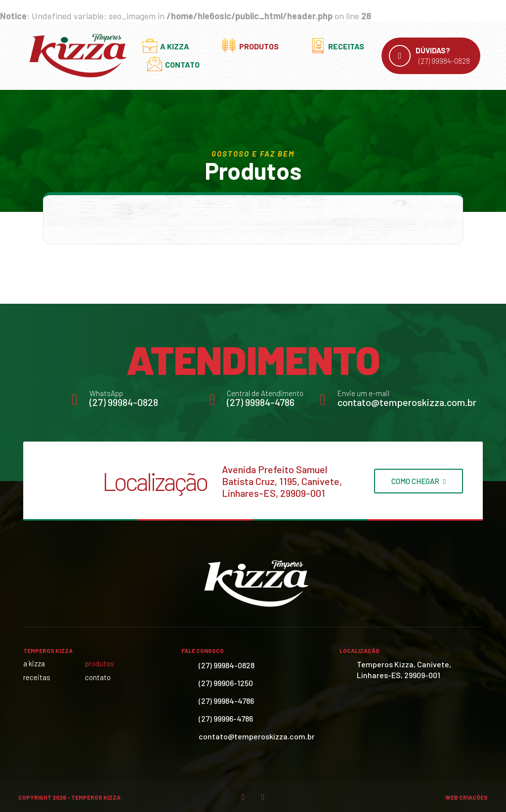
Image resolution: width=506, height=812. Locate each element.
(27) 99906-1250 (226, 683)
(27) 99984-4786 (261, 402)
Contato (182, 64)
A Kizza (175, 46)
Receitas (346, 46)
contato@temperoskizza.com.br (407, 402)
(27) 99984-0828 (124, 402)
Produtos (259, 46)
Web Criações (466, 797)
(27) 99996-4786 (226, 718)
